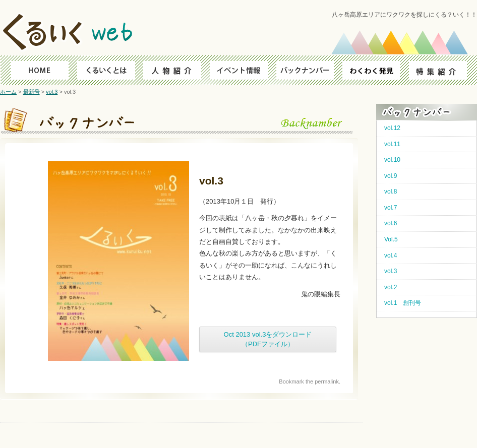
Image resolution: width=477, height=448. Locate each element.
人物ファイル (171, 70)
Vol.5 (391, 239)
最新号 (32, 92)
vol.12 (392, 128)
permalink (327, 381)
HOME (35, 70)
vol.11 (392, 144)
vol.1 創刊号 (403, 303)
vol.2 (391, 287)
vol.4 (391, 255)
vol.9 (391, 176)
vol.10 (392, 160)
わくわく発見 (375, 70)
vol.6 (391, 223)
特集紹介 (443, 70)
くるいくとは (103, 70)
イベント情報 (239, 70)
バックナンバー (307, 70)
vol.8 (391, 191)
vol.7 (391, 208)
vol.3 (52, 92)
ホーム (8, 92)
